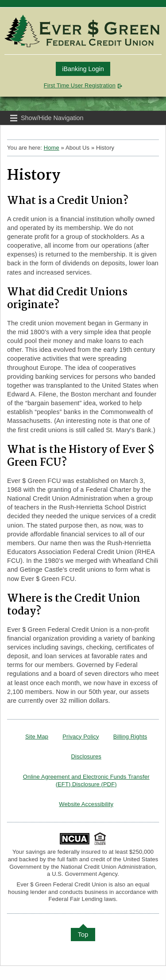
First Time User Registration (80, 85)
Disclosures (86, 756)
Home (52, 148)
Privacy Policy (81, 737)
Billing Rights (130, 737)
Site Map (37, 737)
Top (83, 935)
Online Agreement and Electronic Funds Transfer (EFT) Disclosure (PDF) (86, 780)
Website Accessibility (86, 804)
